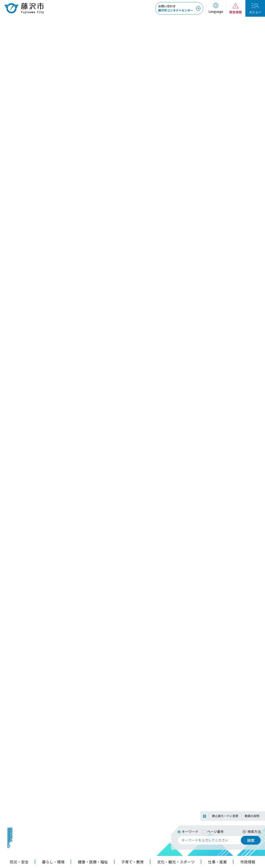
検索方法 (254, 831)
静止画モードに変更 (225, 816)
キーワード (190, 831)
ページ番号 (215, 831)
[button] (216, 8)
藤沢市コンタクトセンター (176, 8)
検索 (251, 840)
